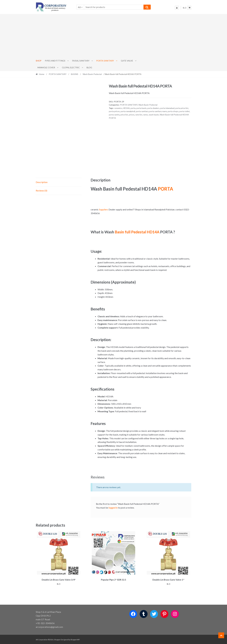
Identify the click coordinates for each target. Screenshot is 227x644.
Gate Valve (127, 61)
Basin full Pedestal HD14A (137, 232)
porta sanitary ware (158, 111)
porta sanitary (142, 111)
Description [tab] (42, 182)
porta (133, 108)
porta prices (114, 111)
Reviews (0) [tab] (41, 190)
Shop (39, 61)
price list (124, 115)
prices (132, 115)
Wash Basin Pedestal (92, 74)
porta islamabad (167, 108)
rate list (139, 115)
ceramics (118, 108)
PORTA (166, 189)
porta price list (182, 108)
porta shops (173, 111)
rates (146, 115)
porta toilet (185, 111)
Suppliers (103, 209)
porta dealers (153, 108)
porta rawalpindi (128, 111)
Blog (89, 67)
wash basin (154, 115)
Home (42, 74)
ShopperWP (75, 639)
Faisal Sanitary (81, 61)
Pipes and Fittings (55, 61)
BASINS (75, 74)
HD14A (126, 108)
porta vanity (114, 115)
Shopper (57, 639)
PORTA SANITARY (105, 61)
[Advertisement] (113, 36)
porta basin (141, 108)
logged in (113, 508)
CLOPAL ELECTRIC (71, 67)
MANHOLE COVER (46, 67)
